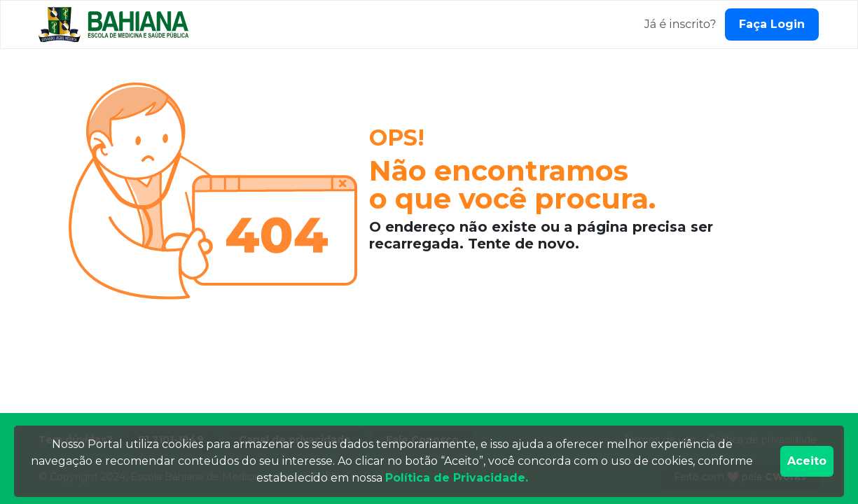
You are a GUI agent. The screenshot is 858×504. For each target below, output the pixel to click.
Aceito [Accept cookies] (807, 461)
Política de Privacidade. (457, 478)
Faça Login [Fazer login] (772, 24)
